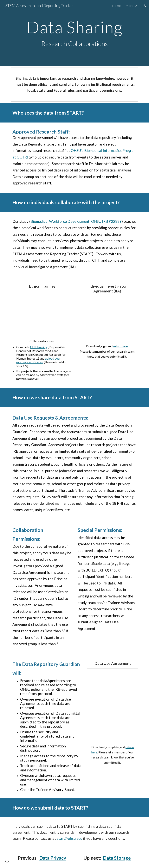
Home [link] (116, 6)
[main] (74, 33)
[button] (144, 5)
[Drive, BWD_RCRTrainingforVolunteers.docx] (42, 314)
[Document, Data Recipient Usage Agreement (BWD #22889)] (112, 705)
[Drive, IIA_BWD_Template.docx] (107, 319)
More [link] (130, 6)
